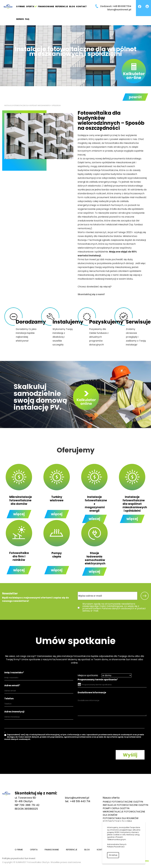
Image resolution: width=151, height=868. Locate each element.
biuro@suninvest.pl (119, 10)
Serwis (20, 19)
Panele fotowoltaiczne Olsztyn (123, 802)
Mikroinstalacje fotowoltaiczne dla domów (124, 813)
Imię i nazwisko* (14, 673)
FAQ (27, 19)
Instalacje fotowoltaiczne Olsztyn (125, 805)
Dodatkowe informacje (92, 693)
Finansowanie (46, 6)
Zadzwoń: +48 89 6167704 (116, 6)
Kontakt (81, 6)
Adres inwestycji (14, 712)
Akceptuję (113, 855)
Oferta (31, 6)
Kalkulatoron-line (134, 76)
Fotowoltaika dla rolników (121, 818)
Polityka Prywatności (116, 847)
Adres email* (12, 686)
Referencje (62, 6)
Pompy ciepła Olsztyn (116, 808)
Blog (72, 6)
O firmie (20, 6)
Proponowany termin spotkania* (98, 680)
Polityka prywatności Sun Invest (19, 858)
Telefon (9, 699)
